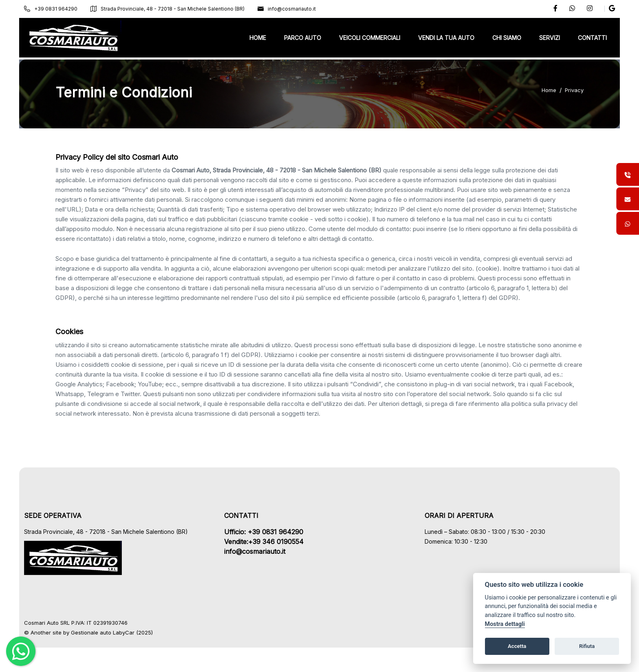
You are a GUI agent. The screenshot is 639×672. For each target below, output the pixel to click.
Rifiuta (587, 646)
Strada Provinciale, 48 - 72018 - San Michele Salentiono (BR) (173, 9)
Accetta (517, 646)
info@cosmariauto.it (292, 9)
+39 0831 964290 (56, 9)
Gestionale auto (96, 632)
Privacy (574, 90)
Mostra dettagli (505, 624)
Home (549, 90)
